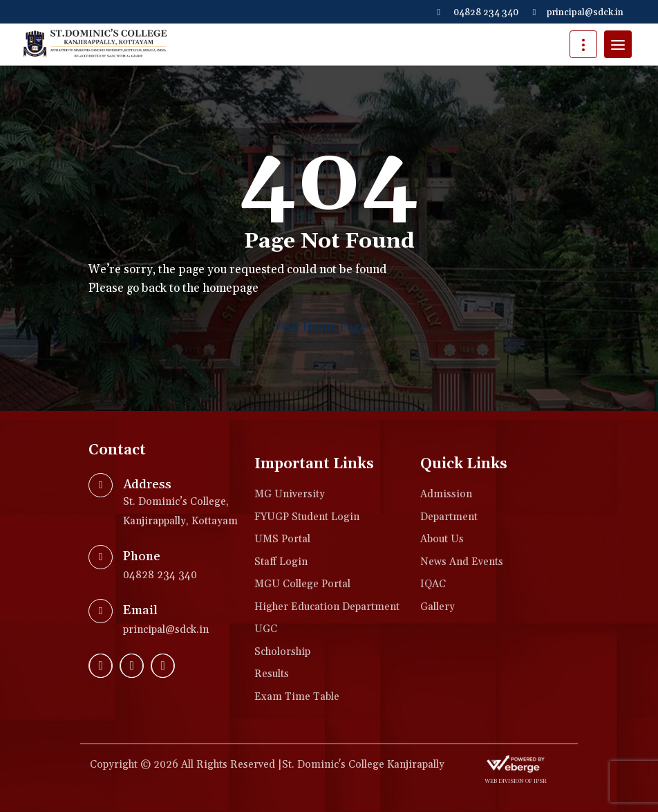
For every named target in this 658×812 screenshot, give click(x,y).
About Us (442, 539)
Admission (446, 494)
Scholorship (282, 652)
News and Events (462, 562)
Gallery (438, 607)
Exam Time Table (297, 697)
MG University (290, 494)
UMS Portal (282, 539)
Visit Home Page (329, 327)
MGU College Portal (302, 584)
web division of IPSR (516, 782)
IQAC (433, 584)
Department (449, 517)
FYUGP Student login (307, 517)
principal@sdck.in (578, 12)
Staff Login (281, 562)
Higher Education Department (327, 607)
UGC (266, 629)
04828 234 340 (478, 12)
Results (272, 674)
